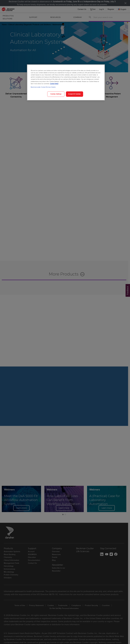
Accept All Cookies (74, 94)
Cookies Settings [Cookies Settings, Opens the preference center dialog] (56, 94)
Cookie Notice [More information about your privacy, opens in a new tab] (54, 84)
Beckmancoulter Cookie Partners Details (43, 87)
